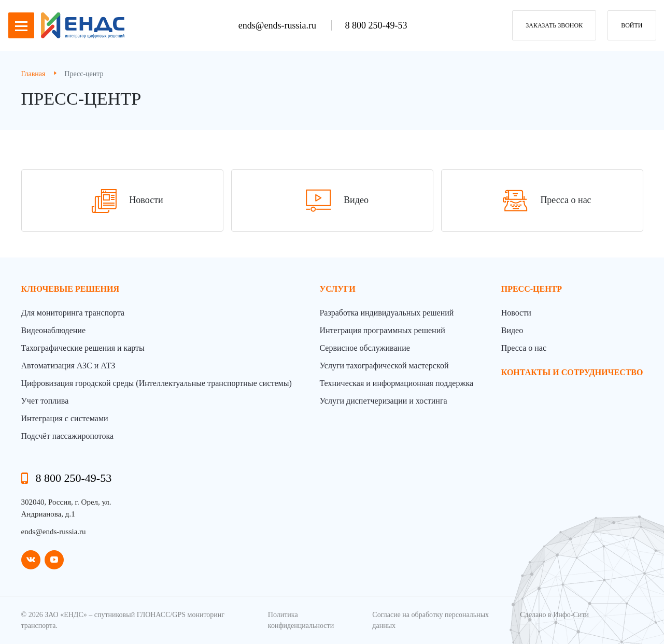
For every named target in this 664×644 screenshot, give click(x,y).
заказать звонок (554, 25)
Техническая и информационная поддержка (396, 383)
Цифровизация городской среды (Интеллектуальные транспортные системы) (157, 383)
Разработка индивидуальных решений (386, 313)
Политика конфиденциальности (301, 620)
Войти (632, 25)
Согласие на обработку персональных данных (430, 620)
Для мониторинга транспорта (73, 313)
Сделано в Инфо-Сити (554, 615)
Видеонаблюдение (53, 330)
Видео (512, 330)
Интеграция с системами (65, 418)
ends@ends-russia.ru (279, 25)
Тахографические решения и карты (83, 348)
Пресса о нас (524, 348)
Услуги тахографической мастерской (384, 366)
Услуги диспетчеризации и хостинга (383, 401)
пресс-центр (532, 289)
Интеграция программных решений (382, 330)
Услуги (337, 289)
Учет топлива (45, 401)
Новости (516, 313)
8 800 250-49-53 (376, 25)
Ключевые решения (70, 289)
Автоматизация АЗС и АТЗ (68, 366)
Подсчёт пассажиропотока (68, 436)
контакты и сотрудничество (572, 372)
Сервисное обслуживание (364, 348)
